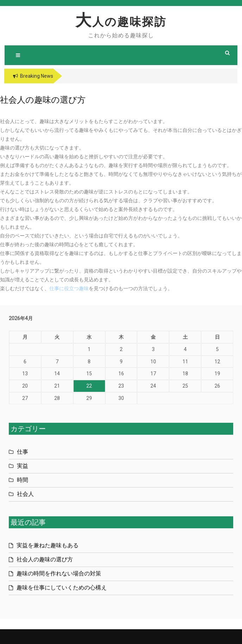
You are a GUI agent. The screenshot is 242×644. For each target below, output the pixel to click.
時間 (23, 480)
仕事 (23, 452)
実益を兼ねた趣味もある (48, 545)
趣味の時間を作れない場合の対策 (59, 573)
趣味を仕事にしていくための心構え (62, 588)
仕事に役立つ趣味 (69, 288)
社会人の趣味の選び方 (45, 559)
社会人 (25, 494)
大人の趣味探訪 (121, 22)
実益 (23, 466)
